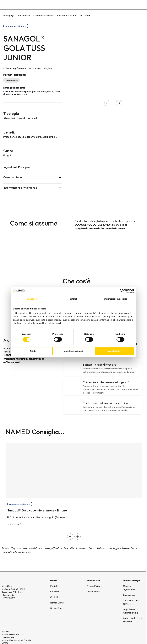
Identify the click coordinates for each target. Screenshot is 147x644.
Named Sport (57, 608)
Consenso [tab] (32, 299)
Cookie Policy (93, 592)
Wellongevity (123, 4)
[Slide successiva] (78, 537)
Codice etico (129, 595)
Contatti (138, 4)
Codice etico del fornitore (131, 602)
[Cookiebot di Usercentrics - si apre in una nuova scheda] (122, 291)
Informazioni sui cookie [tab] (115, 299)
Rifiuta (33, 351)
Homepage (9, 15)
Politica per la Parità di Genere (133, 620)
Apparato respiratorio (44, 15)
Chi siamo (107, 4)
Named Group (57, 603)
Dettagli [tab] (73, 299)
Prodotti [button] (92, 4)
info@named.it (8, 595)
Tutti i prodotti (24, 15)
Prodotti (54, 586)
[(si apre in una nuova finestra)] (134, 637)
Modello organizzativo (130, 588)
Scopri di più (13, 524)
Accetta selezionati (73, 351)
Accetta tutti (114, 351)
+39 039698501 (9, 598)
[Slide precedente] (70, 537)
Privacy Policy (93, 586)
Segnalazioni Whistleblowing (130, 611)
